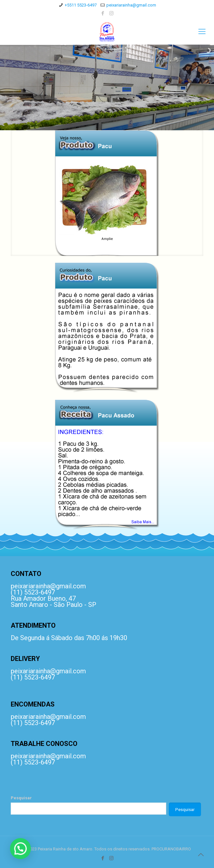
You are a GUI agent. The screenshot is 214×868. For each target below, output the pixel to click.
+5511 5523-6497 (81, 5)
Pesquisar (21, 798)
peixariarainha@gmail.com (131, 5)
